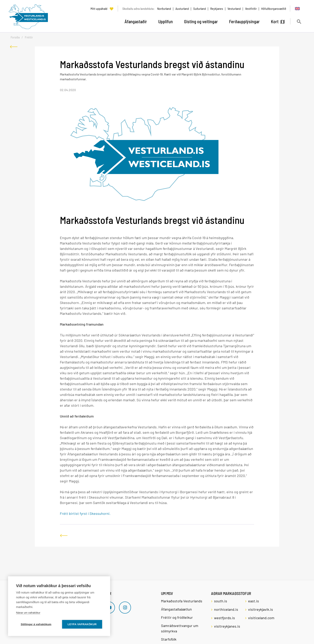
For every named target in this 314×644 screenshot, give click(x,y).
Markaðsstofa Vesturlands (182, 601)
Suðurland (200, 9)
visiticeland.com (261, 618)
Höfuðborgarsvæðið (274, 9)
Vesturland (234, 9)
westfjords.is (224, 618)
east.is (254, 601)
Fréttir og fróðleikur (177, 617)
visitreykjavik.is (261, 609)
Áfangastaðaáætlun (176, 609)
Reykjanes (217, 9)
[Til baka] (14, 47)
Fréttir (29, 37)
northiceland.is (226, 609)
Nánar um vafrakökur (28, 613)
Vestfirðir (251, 9)
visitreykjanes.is (227, 626)
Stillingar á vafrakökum (36, 624)
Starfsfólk (169, 639)
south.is (221, 601)
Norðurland (164, 9)
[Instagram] (125, 608)
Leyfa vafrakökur (82, 624)
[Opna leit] (299, 22)
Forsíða (15, 37)
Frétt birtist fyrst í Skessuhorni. (85, 513)
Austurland (182, 9)
